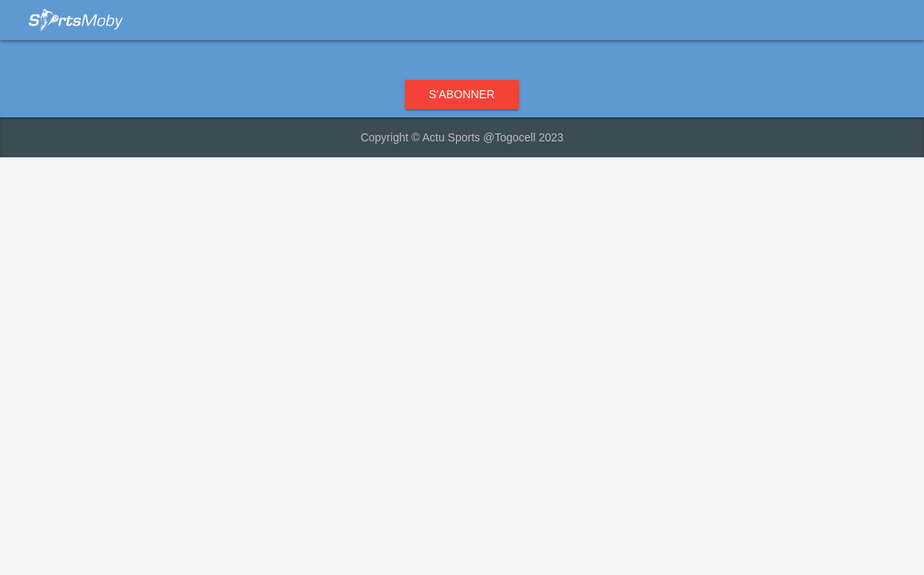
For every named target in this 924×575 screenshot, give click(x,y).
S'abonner (462, 94)
